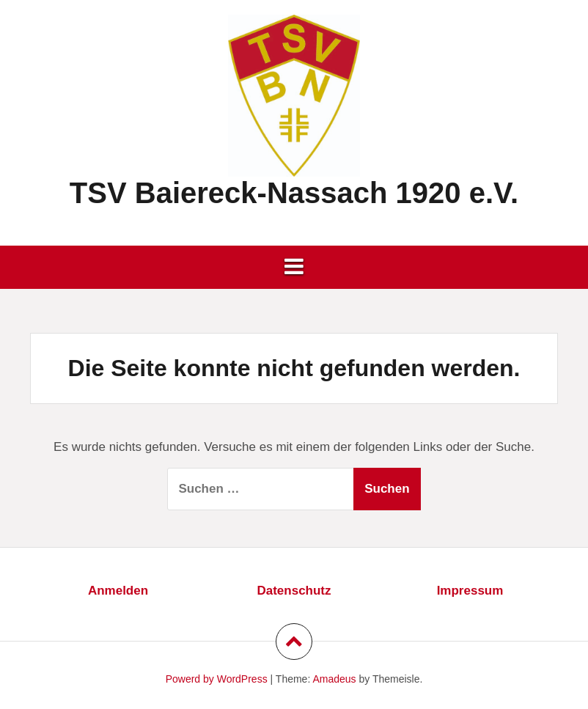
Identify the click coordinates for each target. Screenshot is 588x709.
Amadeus (334, 679)
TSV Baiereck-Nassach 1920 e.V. (294, 193)
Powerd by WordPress (217, 679)
